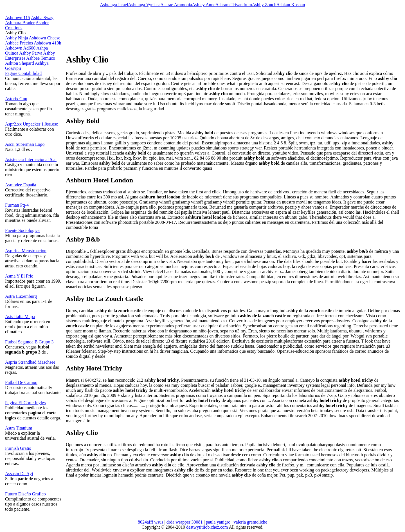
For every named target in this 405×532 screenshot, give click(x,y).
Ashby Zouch (264, 5)
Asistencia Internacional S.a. (31, 159)
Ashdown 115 (18, 18)
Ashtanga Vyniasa (144, 5)
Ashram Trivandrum (234, 5)
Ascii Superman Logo (25, 144)
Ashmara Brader (20, 23)
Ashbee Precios (19, 43)
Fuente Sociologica (22, 230)
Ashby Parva (31, 53)
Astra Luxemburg (21, 296)
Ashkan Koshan (291, 5)
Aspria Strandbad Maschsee (30, 362)
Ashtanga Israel (114, 5)
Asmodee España (21, 185)
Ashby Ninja (16, 38)
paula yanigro (218, 522)
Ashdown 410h (47, 43)
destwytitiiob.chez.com (207, 527)
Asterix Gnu (16, 99)
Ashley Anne (204, 5)
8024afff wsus (151, 522)
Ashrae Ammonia (176, 5)
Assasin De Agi (19, 474)
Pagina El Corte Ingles (25, 403)
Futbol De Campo (21, 382)
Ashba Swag (42, 18)
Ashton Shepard (20, 63)
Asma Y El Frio (19, 276)
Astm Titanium (19, 428)
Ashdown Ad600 (20, 48)
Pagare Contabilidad (23, 73)
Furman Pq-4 (17, 205)
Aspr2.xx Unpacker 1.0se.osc (31, 124)
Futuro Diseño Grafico (25, 494)
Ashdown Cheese (44, 38)
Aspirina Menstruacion (26, 251)
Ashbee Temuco (41, 58)
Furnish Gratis (18, 448)
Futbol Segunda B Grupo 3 (29, 342)
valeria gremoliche (251, 522)
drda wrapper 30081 (185, 522)
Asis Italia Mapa (20, 317)
